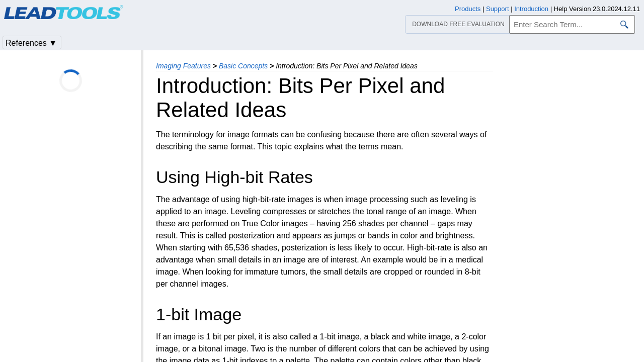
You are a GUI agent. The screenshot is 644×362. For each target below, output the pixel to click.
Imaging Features (183, 66)
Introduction (531, 9)
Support (498, 9)
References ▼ (31, 43)
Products (468, 9)
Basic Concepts (243, 66)
